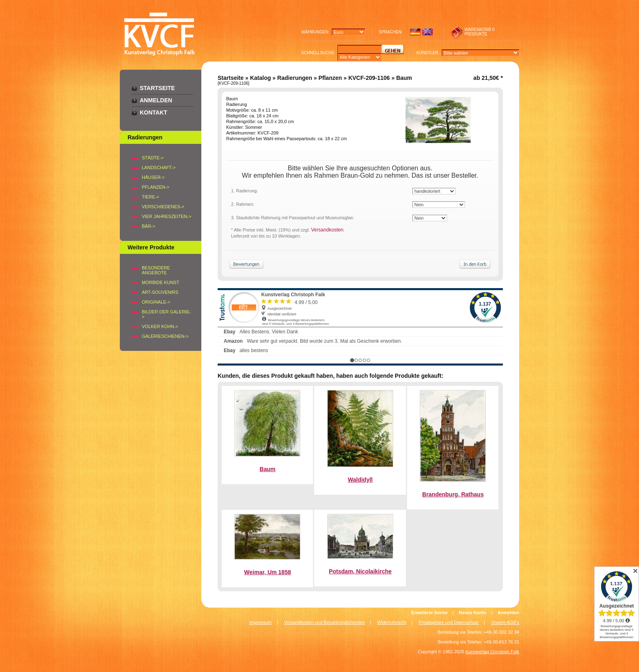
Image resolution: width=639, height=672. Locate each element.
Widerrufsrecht (392, 622)
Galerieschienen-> (165, 336)
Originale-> (156, 302)
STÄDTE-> (153, 158)
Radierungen (295, 78)
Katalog (260, 78)
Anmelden (156, 100)
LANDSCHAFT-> (159, 167)
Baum (268, 469)
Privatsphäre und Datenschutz (449, 622)
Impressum (260, 622)
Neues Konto (473, 613)
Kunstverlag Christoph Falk (492, 652)
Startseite (157, 88)
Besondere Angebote (156, 270)
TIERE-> (150, 197)
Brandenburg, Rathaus (453, 494)
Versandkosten (327, 230)
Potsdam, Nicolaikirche (360, 571)
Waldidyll (360, 480)
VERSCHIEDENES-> (163, 207)
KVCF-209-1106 (369, 78)
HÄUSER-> (153, 177)
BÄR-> (149, 226)
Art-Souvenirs (160, 292)
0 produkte (480, 32)
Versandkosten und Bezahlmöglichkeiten (324, 622)
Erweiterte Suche (429, 613)
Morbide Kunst (161, 282)
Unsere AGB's (505, 622)
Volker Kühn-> (160, 326)
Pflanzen (330, 78)
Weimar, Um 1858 (268, 572)
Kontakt (153, 112)
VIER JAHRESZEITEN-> (166, 216)
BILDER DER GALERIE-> (166, 314)
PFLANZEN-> (156, 187)
